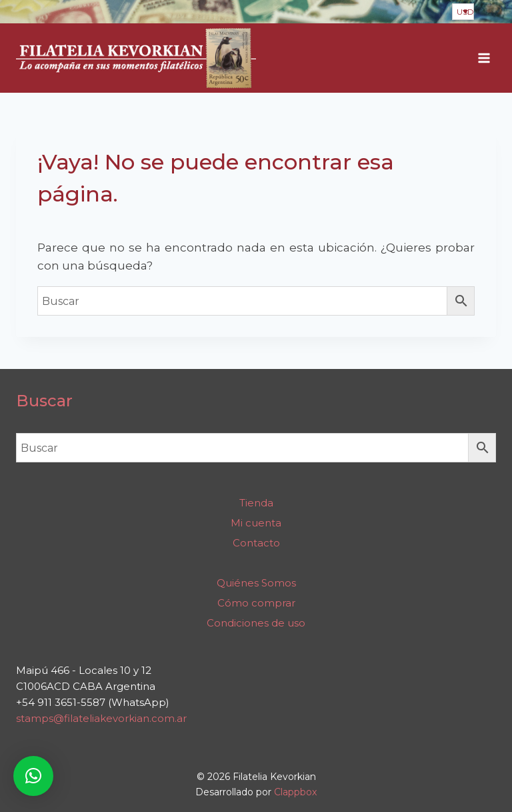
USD (465, 12)
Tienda (256, 503)
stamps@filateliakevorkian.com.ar (101, 718)
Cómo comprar (256, 603)
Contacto (256, 543)
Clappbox (295, 792)
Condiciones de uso (256, 623)
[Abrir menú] (484, 58)
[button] (33, 776)
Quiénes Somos (256, 583)
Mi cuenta (256, 523)
